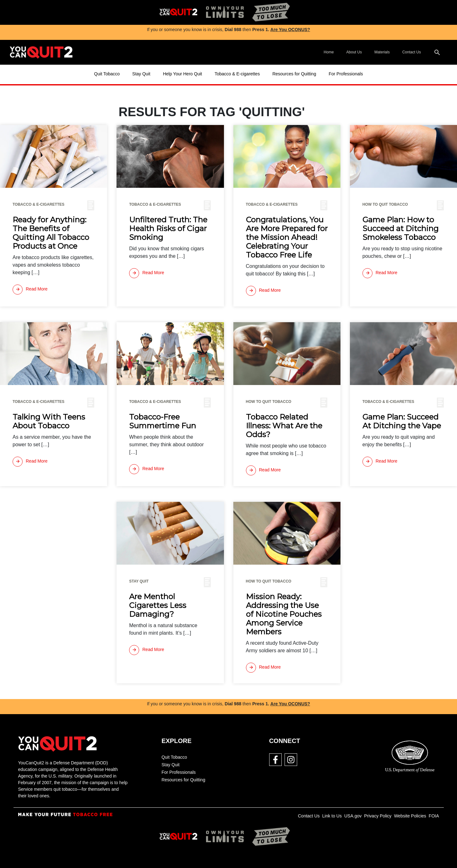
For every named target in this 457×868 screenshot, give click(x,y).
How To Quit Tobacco (385, 204)
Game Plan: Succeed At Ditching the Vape (402, 421)
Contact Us (412, 52)
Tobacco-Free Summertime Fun (163, 421)
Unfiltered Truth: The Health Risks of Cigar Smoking (168, 229)
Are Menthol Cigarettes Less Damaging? (158, 605)
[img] (178, 12)
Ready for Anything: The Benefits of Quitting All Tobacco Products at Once (51, 233)
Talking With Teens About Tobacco (49, 421)
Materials (382, 52)
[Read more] (30, 290)
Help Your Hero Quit (183, 74)
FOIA (434, 816)
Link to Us (332, 816)
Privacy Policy (378, 816)
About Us (354, 52)
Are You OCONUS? (290, 30)
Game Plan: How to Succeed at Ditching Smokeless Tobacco (400, 229)
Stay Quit (141, 74)
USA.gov (353, 816)
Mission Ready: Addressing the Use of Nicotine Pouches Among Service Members (284, 614)
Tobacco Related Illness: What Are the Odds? (284, 426)
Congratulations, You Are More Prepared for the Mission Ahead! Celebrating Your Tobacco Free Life (287, 237)
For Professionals (346, 74)
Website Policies (410, 816)
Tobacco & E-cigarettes (237, 74)
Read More (30, 290)
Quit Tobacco (107, 74)
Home (329, 52)
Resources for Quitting (294, 74)
